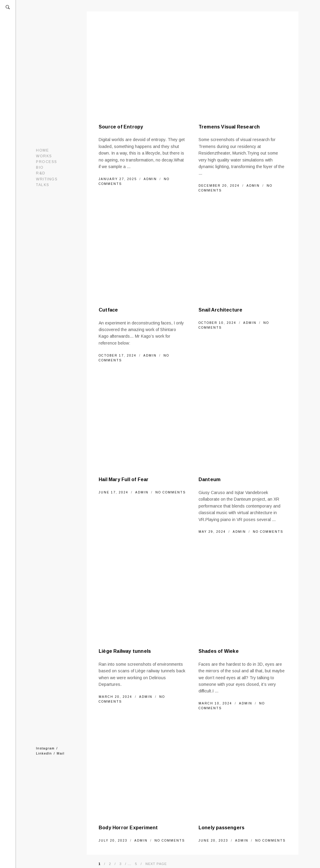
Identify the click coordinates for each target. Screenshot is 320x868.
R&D (41, 173)
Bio (40, 167)
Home (42, 150)
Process (47, 162)
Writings (47, 179)
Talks (43, 185)
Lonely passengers (221, 828)
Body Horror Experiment (128, 828)
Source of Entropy (121, 127)
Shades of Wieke (219, 651)
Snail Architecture (221, 310)
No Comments (170, 492)
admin (151, 179)
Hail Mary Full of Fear (124, 479)
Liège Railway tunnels (125, 651)
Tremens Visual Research (229, 127)
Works (44, 156)
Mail (61, 753)
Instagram (45, 748)
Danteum (209, 479)
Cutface (108, 310)
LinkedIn (44, 753)
